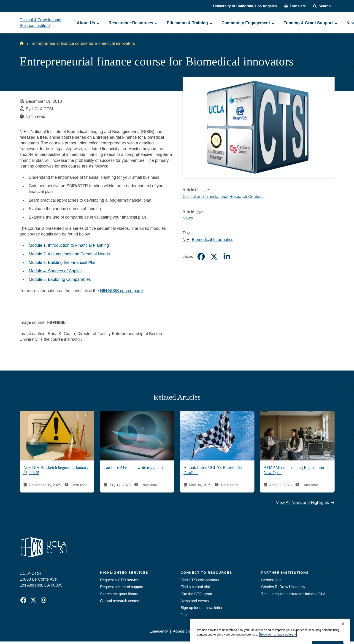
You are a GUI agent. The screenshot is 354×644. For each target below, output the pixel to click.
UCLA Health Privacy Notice (259, 631)
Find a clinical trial (195, 587)
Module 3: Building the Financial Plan (63, 262)
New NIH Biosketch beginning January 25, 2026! (56, 470)
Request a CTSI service (120, 580)
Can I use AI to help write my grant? (134, 468)
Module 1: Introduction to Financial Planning (69, 245)
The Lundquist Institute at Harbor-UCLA (293, 594)
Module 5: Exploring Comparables (60, 279)
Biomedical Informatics (213, 240)
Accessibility (183, 631)
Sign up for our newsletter (202, 608)
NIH (186, 240)
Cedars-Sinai (272, 580)
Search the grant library (119, 594)
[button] (295, 6)
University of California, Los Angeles (245, 6)
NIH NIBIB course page (121, 291)
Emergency (159, 631)
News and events (195, 601)
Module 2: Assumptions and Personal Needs (69, 254)
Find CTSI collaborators (200, 580)
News (188, 218)
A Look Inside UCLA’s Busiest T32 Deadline (213, 470)
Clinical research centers (120, 601)
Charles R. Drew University (283, 587)
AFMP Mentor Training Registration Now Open (294, 470)
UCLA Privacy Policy (215, 631)
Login (291, 631)
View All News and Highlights (305, 502)
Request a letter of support (122, 587)
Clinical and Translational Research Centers (223, 197)
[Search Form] (322, 6)
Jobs (185, 615)
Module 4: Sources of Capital (55, 271)
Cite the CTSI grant (196, 594)
